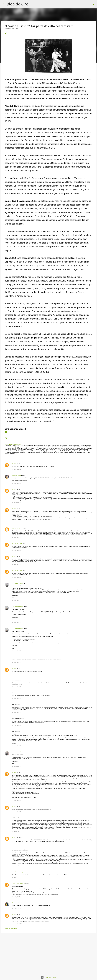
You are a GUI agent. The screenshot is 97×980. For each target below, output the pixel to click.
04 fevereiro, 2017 (17, 712)
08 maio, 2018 (16, 897)
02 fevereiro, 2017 (17, 469)
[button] (6, 34)
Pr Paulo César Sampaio (18, 872)
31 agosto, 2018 (16, 908)
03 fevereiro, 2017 (17, 674)
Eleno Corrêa (16, 903)
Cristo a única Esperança (19, 884)
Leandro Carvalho (17, 528)
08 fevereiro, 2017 (17, 767)
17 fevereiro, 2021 (17, 924)
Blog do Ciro (18, 4)
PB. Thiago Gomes (17, 543)
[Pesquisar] (32, 4)
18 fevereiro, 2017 (17, 800)
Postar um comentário (11, 929)
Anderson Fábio (16, 475)
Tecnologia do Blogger (49, 977)
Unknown (15, 464)
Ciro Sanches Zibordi (18, 583)
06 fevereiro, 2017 (17, 746)
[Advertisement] (48, 953)
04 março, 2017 (16, 831)
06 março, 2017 (16, 866)
